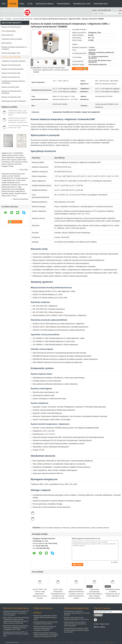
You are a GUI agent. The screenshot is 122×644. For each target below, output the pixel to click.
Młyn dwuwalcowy (7, 35)
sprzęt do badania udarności (100, 528)
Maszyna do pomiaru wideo (10, 87)
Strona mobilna (99, 627)
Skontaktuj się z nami (82, 4)
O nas (30, 4)
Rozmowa (81, 69)
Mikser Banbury (7, 43)
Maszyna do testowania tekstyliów (13, 69)
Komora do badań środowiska (23, 19)
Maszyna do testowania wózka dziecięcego (11, 92)
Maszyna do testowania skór (11, 77)
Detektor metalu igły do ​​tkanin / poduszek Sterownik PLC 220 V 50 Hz (76, 619)
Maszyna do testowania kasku (11, 65)
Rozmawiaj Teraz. (101, 4)
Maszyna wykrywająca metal (11, 53)
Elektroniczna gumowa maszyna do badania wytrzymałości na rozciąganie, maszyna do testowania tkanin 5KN (46, 635)
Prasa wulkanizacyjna (9, 31)
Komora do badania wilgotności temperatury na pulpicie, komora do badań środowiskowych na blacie (76, 594)
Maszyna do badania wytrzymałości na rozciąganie (14, 48)
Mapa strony (104, 624)
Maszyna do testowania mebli (11, 97)
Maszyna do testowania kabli (11, 73)
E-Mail (96, 624)
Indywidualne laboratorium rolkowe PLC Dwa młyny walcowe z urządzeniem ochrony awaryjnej (16, 613)
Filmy (22, 4)
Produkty (13, 4)
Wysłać (98, 615)
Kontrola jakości (63, 4)
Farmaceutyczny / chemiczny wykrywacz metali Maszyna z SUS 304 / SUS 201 (77, 613)
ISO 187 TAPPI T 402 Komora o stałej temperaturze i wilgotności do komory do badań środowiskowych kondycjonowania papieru (40, 597)
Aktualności (7, 11)
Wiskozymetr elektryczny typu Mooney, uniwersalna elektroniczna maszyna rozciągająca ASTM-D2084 (16, 628)
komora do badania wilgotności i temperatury (56, 528)
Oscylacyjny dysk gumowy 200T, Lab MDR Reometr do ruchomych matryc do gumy (16, 634)
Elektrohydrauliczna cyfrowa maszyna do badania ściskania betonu (46, 623)
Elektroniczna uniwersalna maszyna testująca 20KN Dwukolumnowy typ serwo (45, 617)
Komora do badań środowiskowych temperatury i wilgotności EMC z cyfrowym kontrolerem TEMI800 (51, 70)
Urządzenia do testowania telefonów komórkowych (13, 82)
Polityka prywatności (12, 642)
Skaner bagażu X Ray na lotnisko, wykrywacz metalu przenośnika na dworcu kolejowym (75, 624)
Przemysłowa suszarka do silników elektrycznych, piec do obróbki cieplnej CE (113, 593)
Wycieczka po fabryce (45, 4)
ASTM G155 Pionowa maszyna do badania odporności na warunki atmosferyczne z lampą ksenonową (18, 120)
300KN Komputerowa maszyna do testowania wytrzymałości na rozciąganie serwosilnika (45, 628)
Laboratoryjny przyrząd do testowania (14, 101)
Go (120, 13)
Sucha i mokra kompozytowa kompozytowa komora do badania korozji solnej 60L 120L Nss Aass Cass (58, 595)
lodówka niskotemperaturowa (80, 528)
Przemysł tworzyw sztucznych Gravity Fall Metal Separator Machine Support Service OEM (76, 630)
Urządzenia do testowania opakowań (13, 61)
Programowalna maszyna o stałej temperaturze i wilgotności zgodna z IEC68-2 (18, 113)
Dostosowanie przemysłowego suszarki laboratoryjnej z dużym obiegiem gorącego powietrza (94, 594)
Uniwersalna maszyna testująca (12, 39)
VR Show (19, 11)
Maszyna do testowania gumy (11, 27)
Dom (4, 4)
